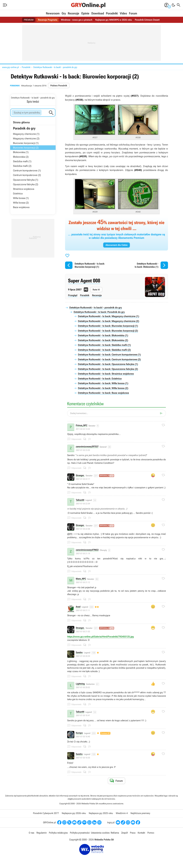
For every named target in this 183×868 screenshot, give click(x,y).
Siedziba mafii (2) (22, 166)
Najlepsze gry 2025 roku (101, 813)
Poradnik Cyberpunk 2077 (46, 813)
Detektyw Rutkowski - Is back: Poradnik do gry (99, 312)
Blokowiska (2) (21, 157)
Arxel (78, 607)
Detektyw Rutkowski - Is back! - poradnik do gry (55, 67)
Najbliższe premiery (140, 813)
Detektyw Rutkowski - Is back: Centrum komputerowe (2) (109, 359)
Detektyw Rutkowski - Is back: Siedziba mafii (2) (104, 350)
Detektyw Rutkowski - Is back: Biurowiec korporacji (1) (108, 326)
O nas (31, 833)
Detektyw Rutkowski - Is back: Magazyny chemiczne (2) (109, 321)
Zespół (124, 833)
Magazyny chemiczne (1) (26, 134)
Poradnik (85, 295)
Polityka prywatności (80, 833)
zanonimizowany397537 (87, 447)
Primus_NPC (82, 425)
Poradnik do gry (24, 128)
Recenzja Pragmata (48, 20)
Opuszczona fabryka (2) (26, 184)
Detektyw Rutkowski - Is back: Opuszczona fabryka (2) (108, 369)
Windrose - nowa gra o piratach (77, 20)
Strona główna (21, 122)
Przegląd (73, 295)
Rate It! (96, 290)
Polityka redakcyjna (58, 833)
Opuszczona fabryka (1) (26, 180)
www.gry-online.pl (11, 67)
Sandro (79, 653)
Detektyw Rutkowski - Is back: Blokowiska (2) (103, 340)
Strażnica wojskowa (24, 189)
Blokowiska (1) (21, 152)
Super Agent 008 (84, 281)
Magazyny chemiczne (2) (26, 138)
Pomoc (151, 833)
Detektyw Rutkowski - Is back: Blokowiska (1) (103, 335)
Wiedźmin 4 (122, 813)
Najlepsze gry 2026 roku (74, 813)
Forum (133, 13)
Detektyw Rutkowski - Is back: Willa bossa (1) (103, 383)
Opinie (85, 13)
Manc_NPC (81, 579)
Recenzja (97, 295)
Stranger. (80, 476)
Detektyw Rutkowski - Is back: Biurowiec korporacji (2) (108, 331)
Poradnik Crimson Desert (147, 20)
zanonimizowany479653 (87, 550)
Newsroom (53, 13)
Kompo (79, 733)
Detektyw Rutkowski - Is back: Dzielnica (100, 379)
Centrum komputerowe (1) (27, 170)
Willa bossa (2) (21, 203)
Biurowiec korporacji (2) (26, 148)
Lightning (80, 684)
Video (123, 13)
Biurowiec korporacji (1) (26, 143)
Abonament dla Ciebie (117, 245)
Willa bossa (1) (21, 198)
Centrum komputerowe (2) (27, 175)
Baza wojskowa (21, 207)
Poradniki (112, 13)
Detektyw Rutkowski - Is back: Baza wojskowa (103, 393)
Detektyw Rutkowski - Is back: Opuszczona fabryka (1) (108, 364)
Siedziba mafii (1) (22, 161)
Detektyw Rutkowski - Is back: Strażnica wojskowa (106, 374)
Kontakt (141, 833)
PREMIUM (29, 20)
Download (98, 13)
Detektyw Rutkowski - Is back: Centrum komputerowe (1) (109, 355)
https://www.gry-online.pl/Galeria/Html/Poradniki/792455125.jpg (100, 637)
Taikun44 (80, 500)
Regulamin (42, 833)
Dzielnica (18, 193)
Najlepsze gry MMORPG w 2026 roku (114, 20)
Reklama (115, 833)
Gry (64, 13)
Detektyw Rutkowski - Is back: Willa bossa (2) (103, 388)
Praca (133, 833)
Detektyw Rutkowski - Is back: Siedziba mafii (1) (104, 345)
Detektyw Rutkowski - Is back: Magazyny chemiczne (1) (109, 316)
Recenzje (73, 13)
